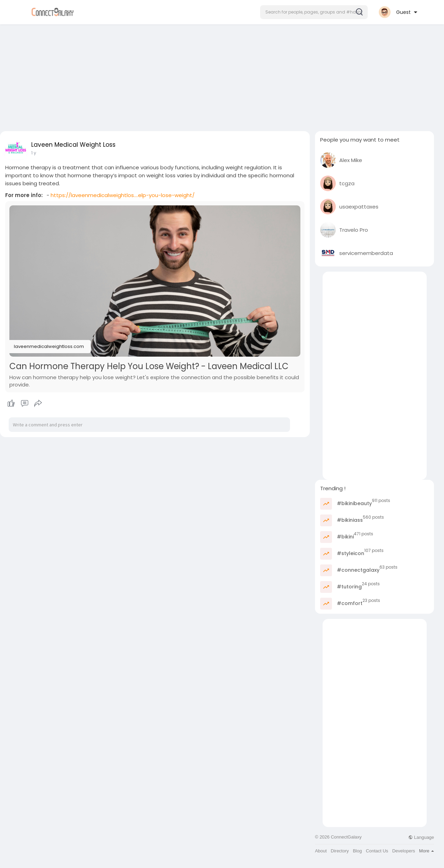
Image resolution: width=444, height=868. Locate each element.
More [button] (426, 851)
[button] (314, 12)
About (321, 851)
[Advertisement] (222, 76)
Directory (340, 851)
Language (421, 837)
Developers (404, 851)
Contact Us (377, 851)
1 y (34, 153)
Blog (357, 851)
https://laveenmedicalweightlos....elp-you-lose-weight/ (123, 195)
